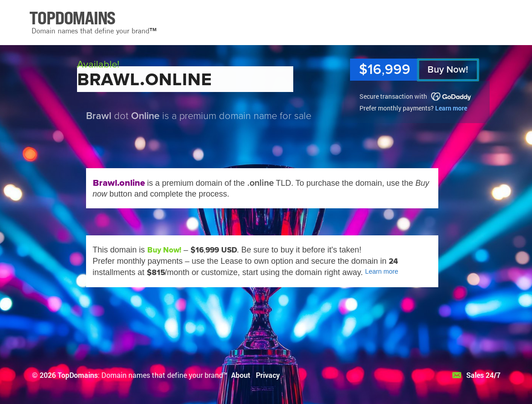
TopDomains (78, 375)
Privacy (268, 375)
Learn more (451, 108)
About (241, 375)
